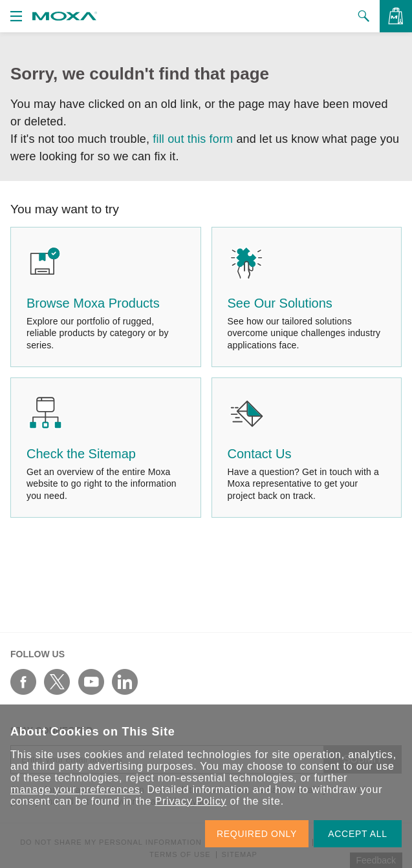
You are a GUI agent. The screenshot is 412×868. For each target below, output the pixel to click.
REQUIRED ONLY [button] (257, 834)
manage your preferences (75, 789)
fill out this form (193, 139)
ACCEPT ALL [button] (358, 834)
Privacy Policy (190, 801)
